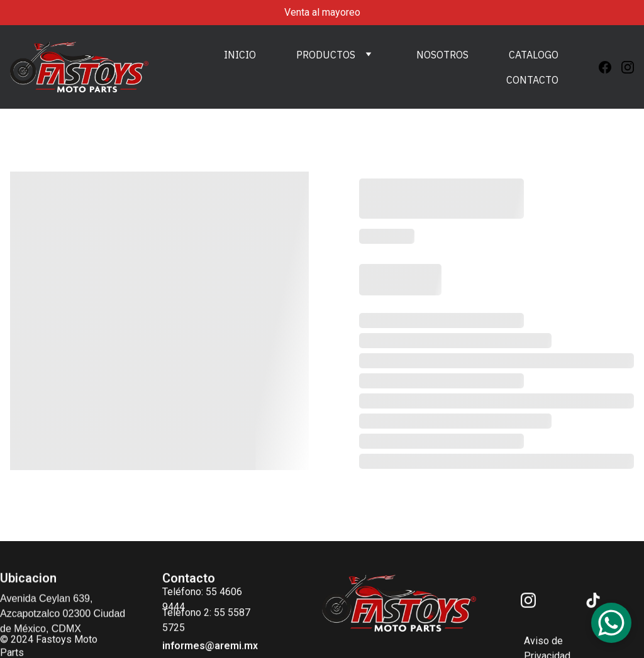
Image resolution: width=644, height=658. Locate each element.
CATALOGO (534, 55)
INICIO (240, 55)
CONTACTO (532, 80)
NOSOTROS (442, 55)
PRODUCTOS (326, 55)
